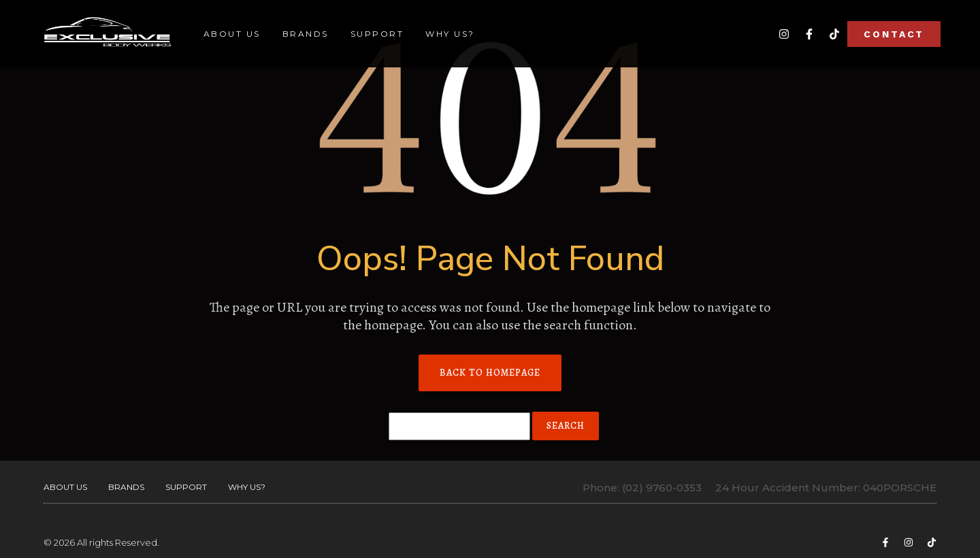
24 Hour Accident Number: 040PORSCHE (826, 488)
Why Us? (450, 34)
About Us (232, 34)
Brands (306, 34)
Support (377, 34)
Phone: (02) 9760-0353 (642, 488)
